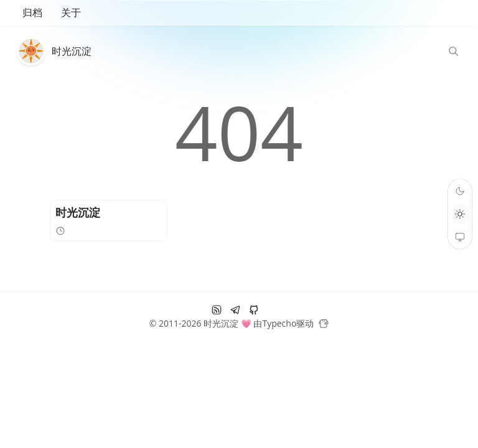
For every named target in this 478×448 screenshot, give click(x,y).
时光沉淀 (72, 51)
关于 (71, 12)
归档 (32, 12)
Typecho (279, 323)
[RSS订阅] (217, 310)
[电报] (235, 310)
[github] (254, 310)
